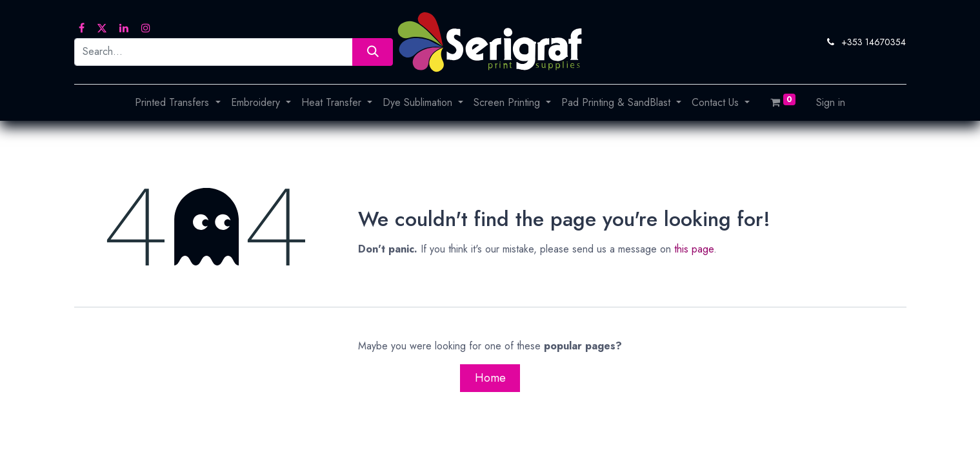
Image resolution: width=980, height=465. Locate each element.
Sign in (831, 102)
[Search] (373, 52)
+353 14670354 (874, 42)
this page (694, 249)
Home (490, 378)
